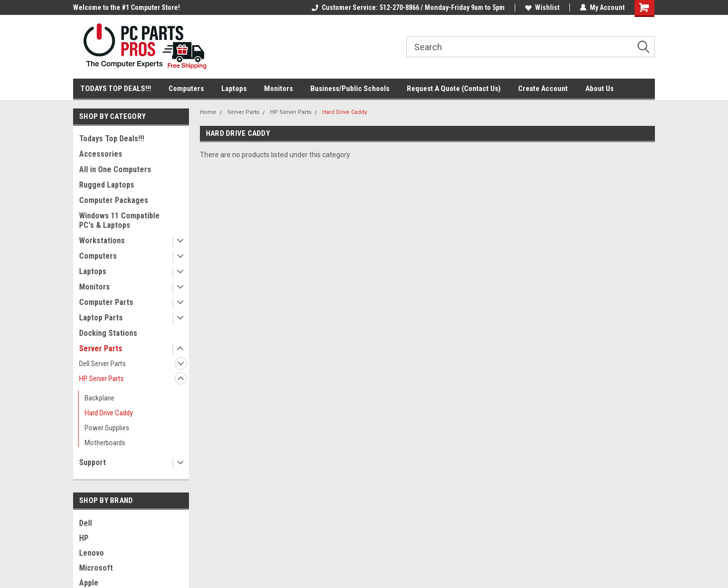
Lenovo (91, 553)
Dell (86, 523)
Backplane (99, 398)
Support (92, 462)
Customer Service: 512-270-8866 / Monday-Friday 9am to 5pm (408, 7)
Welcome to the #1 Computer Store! (127, 7)
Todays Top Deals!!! (112, 139)
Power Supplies (107, 428)
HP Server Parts (101, 379)
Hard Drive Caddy (109, 413)
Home (208, 112)
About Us (599, 89)
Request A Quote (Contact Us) (454, 89)
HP (84, 538)
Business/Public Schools (350, 89)
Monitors (278, 89)
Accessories (101, 154)
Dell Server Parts (102, 364)
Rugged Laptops (107, 185)
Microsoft (96, 568)
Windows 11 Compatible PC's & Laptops (119, 220)
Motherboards (105, 443)
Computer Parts (106, 302)
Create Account (543, 89)
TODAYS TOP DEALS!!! (116, 89)
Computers (186, 89)
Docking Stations (108, 333)
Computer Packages (114, 200)
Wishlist (542, 7)
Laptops (234, 89)
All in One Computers (115, 169)
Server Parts (101, 348)
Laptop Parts (101, 318)
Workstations (102, 241)
